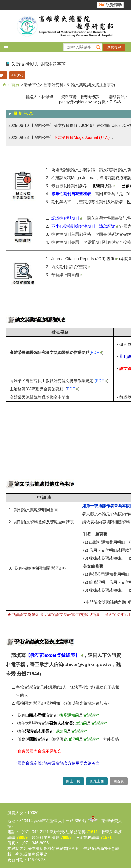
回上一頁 (73, 781)
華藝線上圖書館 (67, 275)
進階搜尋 (114, 47)
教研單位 (32, 85)
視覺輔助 (114, 5)
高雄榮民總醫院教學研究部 (65, 26)
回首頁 (13, 85)
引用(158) (17, 75)
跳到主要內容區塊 (3, 3)
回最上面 (97, 781)
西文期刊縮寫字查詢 (71, 267)
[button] (98, 47)
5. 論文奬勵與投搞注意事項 (91, 85)
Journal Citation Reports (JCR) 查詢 (85, 259)
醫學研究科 (54, 85)
